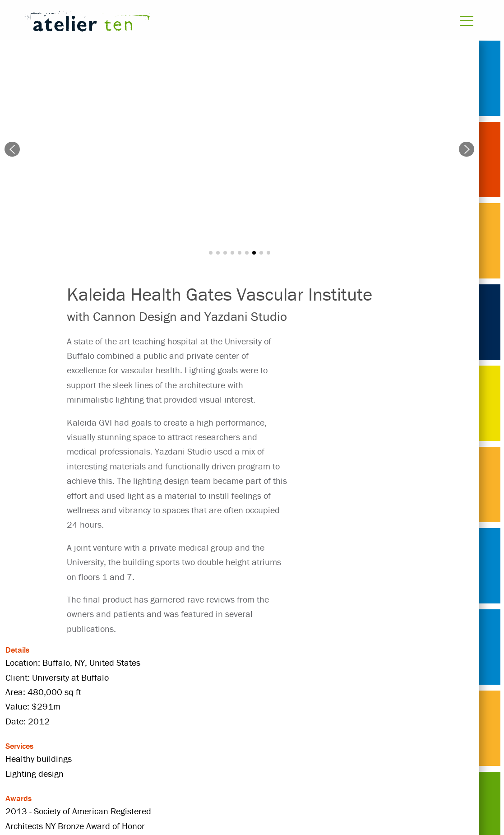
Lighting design (96, 744)
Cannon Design (179, 728)
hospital (377, 728)
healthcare (244, 728)
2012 (124, 728)
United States (166, 744)
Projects (82, 728)
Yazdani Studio (328, 744)
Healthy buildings (313, 728)
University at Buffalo (245, 744)
